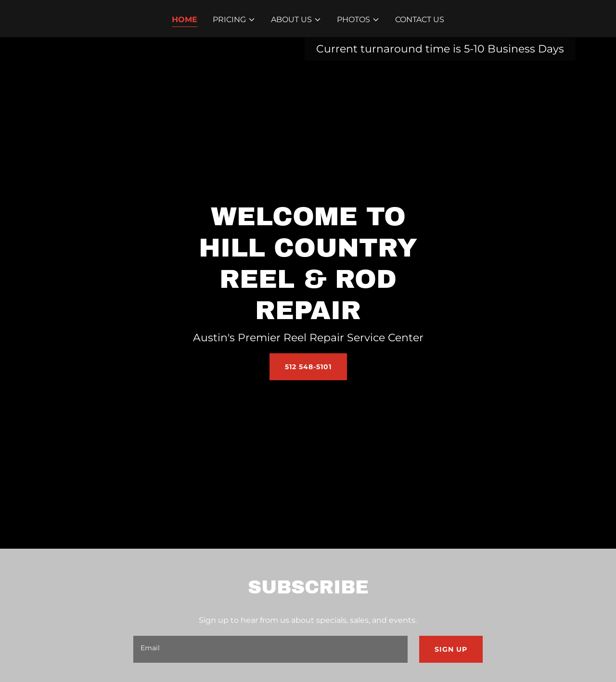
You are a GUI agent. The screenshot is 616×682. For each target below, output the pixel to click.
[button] (234, 20)
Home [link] (185, 19)
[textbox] (270, 649)
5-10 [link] (474, 49)
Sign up (451, 649)
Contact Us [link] (420, 19)
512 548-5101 (308, 367)
